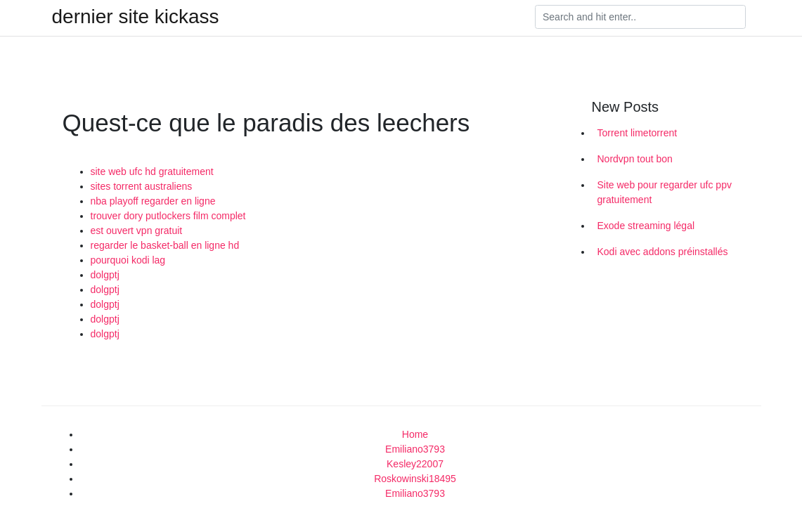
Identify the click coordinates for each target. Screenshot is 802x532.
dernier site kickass (136, 17)
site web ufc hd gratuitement (152, 171)
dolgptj (105, 275)
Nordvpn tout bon (635, 159)
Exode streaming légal (646, 226)
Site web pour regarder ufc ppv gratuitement (665, 192)
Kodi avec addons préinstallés (663, 252)
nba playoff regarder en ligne (153, 201)
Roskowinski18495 (415, 479)
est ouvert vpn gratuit (137, 231)
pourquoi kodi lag (128, 260)
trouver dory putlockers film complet (168, 216)
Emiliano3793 (415, 449)
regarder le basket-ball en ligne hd (165, 245)
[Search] (640, 17)
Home (415, 434)
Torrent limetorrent (638, 133)
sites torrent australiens (142, 186)
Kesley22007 (415, 464)
